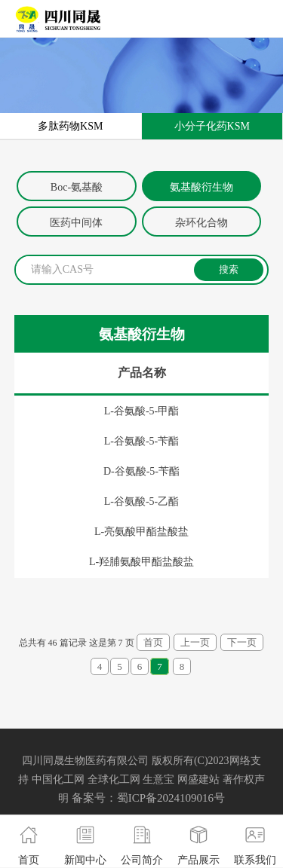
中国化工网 (58, 779)
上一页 (195, 642)
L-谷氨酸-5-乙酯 (142, 501)
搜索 (229, 269)
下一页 (242, 642)
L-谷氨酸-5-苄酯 (142, 441)
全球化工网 (114, 779)
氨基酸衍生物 (201, 187)
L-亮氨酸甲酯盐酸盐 (141, 532)
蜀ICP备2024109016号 (171, 798)
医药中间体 (76, 223)
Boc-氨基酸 (77, 187)
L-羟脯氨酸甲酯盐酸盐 (141, 562)
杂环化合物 (201, 223)
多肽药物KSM (70, 126)
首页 (153, 642)
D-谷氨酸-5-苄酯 (141, 471)
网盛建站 (198, 779)
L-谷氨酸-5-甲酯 (142, 411)
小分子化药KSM (212, 126)
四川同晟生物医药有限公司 (85, 761)
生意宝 (158, 779)
